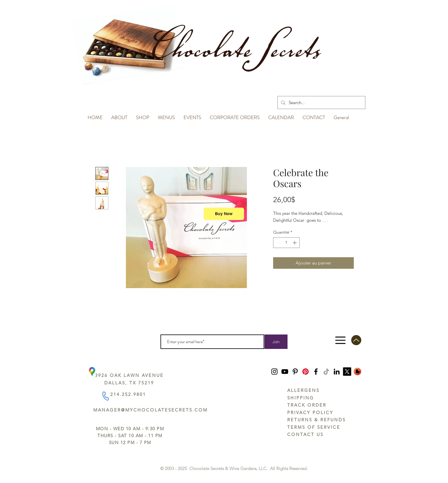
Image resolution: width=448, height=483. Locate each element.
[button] (119, 115)
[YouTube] (285, 372)
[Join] (276, 342)
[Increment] (295, 243)
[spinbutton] (286, 243)
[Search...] (321, 103)
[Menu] (340, 340)
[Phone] (105, 396)
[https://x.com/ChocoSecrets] (347, 372)
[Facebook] (316, 372)
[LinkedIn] (337, 372)
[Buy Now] (224, 214)
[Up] (356, 340)
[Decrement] (278, 243)
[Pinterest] (295, 372)
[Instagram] (274, 372)
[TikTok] (326, 372)
